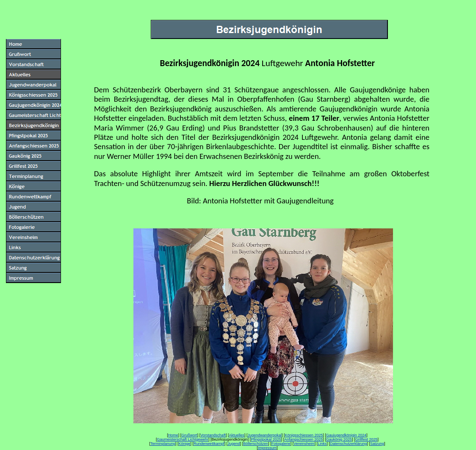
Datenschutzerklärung (349, 444)
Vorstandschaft (213, 435)
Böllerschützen (256, 444)
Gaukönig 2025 (339, 439)
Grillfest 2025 (366, 439)
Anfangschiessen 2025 (303, 439)
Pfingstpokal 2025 (266, 439)
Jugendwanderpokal (264, 435)
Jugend (234, 444)
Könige (185, 444)
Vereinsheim (304, 444)
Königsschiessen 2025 (304, 435)
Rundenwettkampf (209, 444)
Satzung (377, 444)
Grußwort (189, 435)
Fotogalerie (281, 444)
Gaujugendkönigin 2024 (346, 435)
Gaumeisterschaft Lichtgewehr (183, 439)
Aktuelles (237, 435)
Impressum (267, 448)
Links (322, 444)
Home (173, 435)
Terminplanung (163, 444)
